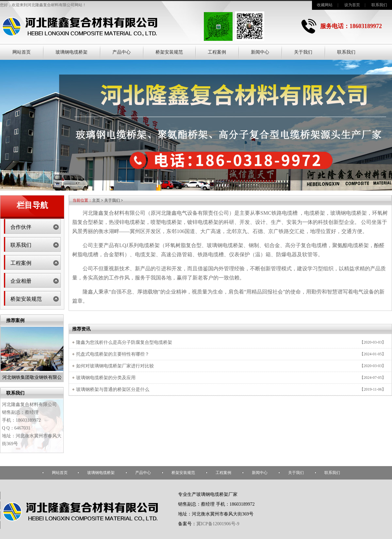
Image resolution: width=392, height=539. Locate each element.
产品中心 (122, 52)
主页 (96, 200)
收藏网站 (325, 5)
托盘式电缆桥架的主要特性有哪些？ (113, 354)
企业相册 (21, 281)
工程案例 (217, 52)
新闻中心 (260, 52)
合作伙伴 (21, 227)
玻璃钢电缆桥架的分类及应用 (106, 378)
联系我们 (379, 5)
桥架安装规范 (169, 52)
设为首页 (352, 5)
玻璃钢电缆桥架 (72, 52)
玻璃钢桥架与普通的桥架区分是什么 (113, 389)
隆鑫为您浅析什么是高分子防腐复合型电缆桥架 (124, 342)
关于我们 (303, 52)
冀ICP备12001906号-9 (218, 524)
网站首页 (22, 52)
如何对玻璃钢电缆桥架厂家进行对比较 (115, 366)
